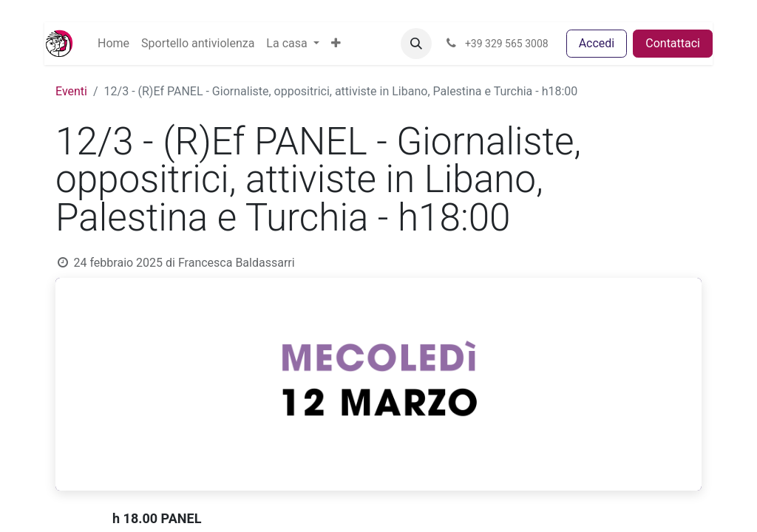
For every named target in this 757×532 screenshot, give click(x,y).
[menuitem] (113, 44)
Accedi (597, 43)
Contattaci (673, 43)
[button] (336, 44)
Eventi (71, 91)
